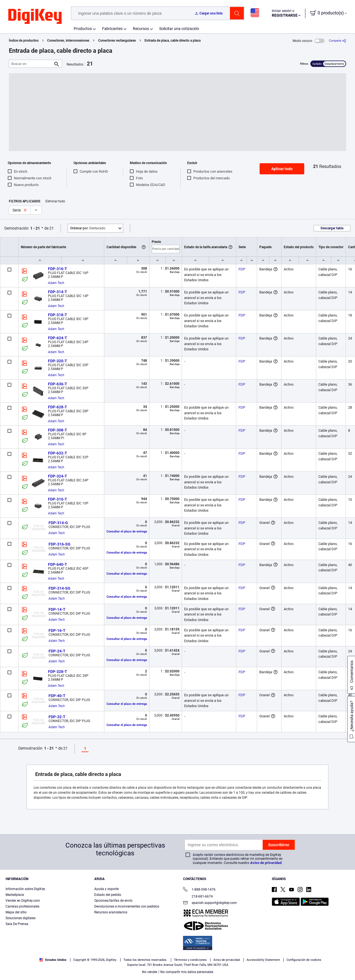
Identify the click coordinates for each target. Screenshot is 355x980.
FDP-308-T (58, 430)
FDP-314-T (58, 292)
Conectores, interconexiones (68, 41)
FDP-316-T (58, 269)
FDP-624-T (58, 338)
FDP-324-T (58, 476)
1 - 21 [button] (35, 228)
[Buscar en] (31, 64)
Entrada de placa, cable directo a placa (173, 41)
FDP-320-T (58, 361)
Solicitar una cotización (179, 29)
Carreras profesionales (22, 906)
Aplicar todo (282, 169)
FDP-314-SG (59, 588)
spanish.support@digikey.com (210, 903)
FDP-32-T (57, 717)
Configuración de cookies (304, 960)
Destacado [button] (88, 228)
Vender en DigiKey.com (23, 901)
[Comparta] (338, 41)
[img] (35, 17)
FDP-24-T (57, 651)
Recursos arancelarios (111, 912)
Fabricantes (112, 29)
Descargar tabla (332, 228)
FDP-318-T (58, 315)
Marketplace (15, 895)
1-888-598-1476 (199, 890)
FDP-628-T (58, 407)
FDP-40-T (57, 696)
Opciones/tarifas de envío (113, 901)
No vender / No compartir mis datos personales (178, 972)
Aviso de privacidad (266, 863)
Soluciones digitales (21, 918)
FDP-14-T (57, 609)
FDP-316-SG (59, 544)
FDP (242, 269)
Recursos (141, 29)
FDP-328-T (58, 672)
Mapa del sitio (16, 912)
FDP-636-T (58, 384)
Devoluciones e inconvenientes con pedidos (127, 906)
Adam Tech (56, 283)
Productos (83, 29)
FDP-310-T (58, 499)
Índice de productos (24, 41)
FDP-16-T (57, 630)
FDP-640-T (58, 564)
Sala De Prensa (17, 924)
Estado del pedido (108, 895)
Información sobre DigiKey (25, 889)
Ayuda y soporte (106, 889)
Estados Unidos (53, 960)
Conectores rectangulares (117, 41)
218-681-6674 (198, 896)
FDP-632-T (58, 453)
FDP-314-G (58, 523)
